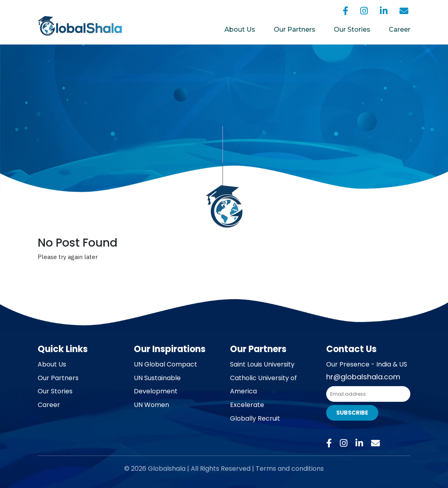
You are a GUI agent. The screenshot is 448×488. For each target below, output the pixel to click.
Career (400, 29)
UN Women (151, 405)
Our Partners (295, 29)
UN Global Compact (165, 364)
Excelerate (247, 405)
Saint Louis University (262, 364)
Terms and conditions (290, 469)
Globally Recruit (255, 418)
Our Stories (352, 29)
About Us (240, 29)
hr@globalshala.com (363, 377)
